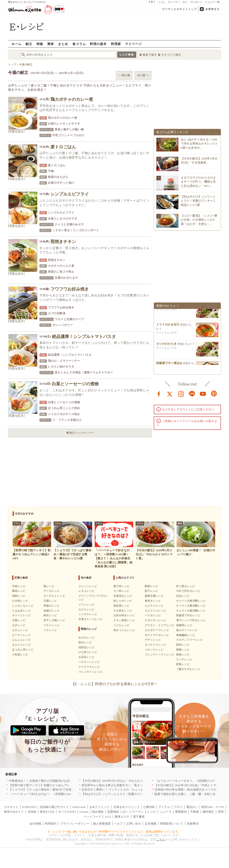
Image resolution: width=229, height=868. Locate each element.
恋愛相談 (113, 812)
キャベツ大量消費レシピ (191, 601)
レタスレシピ (86, 591)
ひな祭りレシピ (88, 652)
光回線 (32, 812)
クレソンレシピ (88, 586)
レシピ (152, 812)
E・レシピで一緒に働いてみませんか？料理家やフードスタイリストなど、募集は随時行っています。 (115, 832)
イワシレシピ (86, 605)
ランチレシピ (184, 659)
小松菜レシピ (20, 655)
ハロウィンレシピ (89, 662)
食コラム (79, 44)
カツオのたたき (166, 346)
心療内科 (149, 807)
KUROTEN (29, 807)
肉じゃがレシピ (123, 601)
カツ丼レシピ (121, 591)
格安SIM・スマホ (213, 807)
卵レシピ (49, 586)
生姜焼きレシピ (123, 596)
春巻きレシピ (153, 601)
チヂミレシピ (153, 640)
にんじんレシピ (22, 640)
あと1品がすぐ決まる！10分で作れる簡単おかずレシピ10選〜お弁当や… (199, 143)
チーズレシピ (52, 591)
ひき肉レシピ (20, 601)
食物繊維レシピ (186, 635)
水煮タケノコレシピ (91, 619)
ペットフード (92, 817)
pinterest (214, 394)
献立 (29, 44)
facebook (159, 394)
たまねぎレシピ (22, 611)
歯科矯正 (208, 812)
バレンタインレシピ (91, 672)
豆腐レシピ (50, 601)
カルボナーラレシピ (157, 630)
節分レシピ (85, 642)
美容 (221, 812)
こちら (161, 839)
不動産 (195, 812)
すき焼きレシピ (123, 611)
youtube (203, 394)
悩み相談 (98, 812)
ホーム (16, 44)
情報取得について (172, 824)
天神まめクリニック (126, 807)
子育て (152, 2)
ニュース (166, 812)
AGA (108, 817)
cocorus (84, 812)
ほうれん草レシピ (23, 650)
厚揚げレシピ (52, 606)
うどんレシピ (121, 625)
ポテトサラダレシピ (157, 635)
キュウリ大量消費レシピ (191, 611)
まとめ (63, 44)
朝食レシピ (183, 655)
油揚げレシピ (52, 611)
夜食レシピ (183, 664)
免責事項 (193, 824)
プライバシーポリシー (75, 824)
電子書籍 (139, 817)
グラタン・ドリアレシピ (160, 625)
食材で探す (150, 55)
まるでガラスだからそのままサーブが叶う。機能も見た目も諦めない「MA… (198, 182)
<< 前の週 (124, 75)
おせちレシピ (86, 638)
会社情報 (35, 824)
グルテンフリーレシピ (190, 640)
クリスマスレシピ (89, 667)
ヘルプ (118, 824)
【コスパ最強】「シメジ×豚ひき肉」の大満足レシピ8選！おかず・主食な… (199, 220)
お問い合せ (134, 824)
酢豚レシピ (151, 586)
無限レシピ (183, 650)
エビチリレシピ (154, 606)
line (192, 394)
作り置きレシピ (186, 586)
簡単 (51, 44)
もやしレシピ (20, 630)
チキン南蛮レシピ (124, 620)
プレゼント (196, 2)
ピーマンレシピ (22, 635)
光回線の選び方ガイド (54, 807)
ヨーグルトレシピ (54, 596)
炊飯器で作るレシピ (188, 615)
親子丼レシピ (121, 586)
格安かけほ (47, 812)
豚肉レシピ (19, 591)
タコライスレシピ (156, 645)
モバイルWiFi (67, 812)
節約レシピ (183, 645)
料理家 (116, 44)
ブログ (178, 807)
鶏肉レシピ (19, 596)
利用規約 (51, 824)
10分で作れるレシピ (188, 591)
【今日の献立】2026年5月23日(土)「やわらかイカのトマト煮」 (123, 781)
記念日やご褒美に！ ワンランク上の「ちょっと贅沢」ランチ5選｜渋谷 (128, 789)
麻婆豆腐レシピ (154, 596)
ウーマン (138, 812)
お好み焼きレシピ (124, 615)
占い (185, 2)
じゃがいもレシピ (23, 606)
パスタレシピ (153, 615)
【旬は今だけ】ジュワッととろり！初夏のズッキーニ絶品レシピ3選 (198, 201)
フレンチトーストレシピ (160, 655)
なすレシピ (19, 625)
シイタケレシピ (88, 614)
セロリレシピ (86, 610)
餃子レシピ (151, 591)
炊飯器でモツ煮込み (169, 365)
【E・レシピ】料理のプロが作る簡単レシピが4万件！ (114, 684)
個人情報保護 (102, 824)
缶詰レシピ (183, 596)
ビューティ (174, 2)
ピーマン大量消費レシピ (191, 606)
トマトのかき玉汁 (168, 326)
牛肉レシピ (19, 586)
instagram (181, 394)
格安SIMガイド (14, 812)
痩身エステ (122, 817)
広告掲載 (151, 824)
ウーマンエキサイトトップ (179, 9)
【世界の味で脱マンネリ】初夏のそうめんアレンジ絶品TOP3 (49, 785)
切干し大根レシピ (54, 620)
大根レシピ (19, 620)
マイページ (133, 44)
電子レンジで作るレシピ (191, 620)
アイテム (164, 807)
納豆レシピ (50, 615)
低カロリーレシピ (187, 630)
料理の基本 (98, 44)
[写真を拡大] (16, 131)
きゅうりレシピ (22, 645)
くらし (162, 2)
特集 (40, 44)
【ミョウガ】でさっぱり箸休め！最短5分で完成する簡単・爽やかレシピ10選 (59, 789)
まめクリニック (99, 807)
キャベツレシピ (22, 615)
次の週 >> (143, 75)
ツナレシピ (50, 630)
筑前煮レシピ (121, 606)
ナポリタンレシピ (156, 620)
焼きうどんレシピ (124, 630)
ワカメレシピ (52, 625)
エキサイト (212, 9)
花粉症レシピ (86, 647)
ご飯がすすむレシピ (188, 669)
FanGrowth (79, 807)
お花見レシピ (86, 657)
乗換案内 (181, 812)
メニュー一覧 (212, 2)
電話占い (192, 807)
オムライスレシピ (156, 611)
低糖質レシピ (184, 625)
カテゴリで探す (171, 55)
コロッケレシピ (154, 650)
